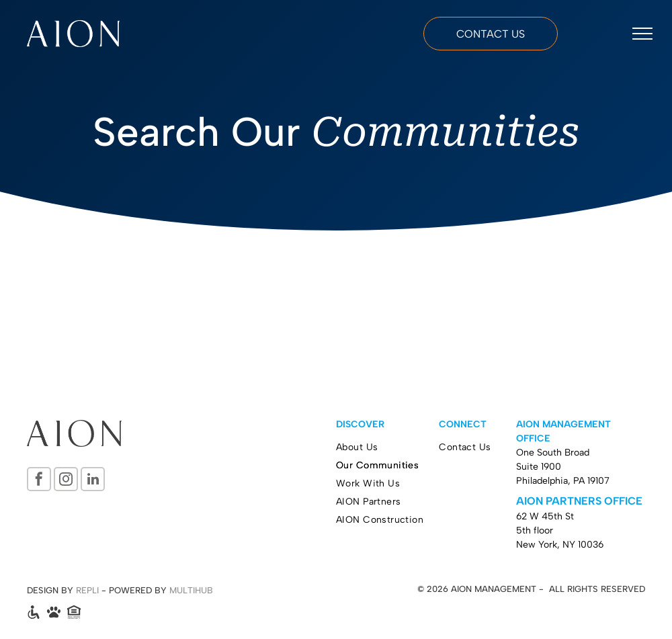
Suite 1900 (539, 467)
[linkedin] (93, 481)
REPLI (87, 590)
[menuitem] (387, 447)
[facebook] (39, 481)
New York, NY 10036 (560, 545)
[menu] (642, 34)
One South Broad (553, 453)
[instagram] (66, 481)
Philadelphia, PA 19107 (563, 481)
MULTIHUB (191, 590)
